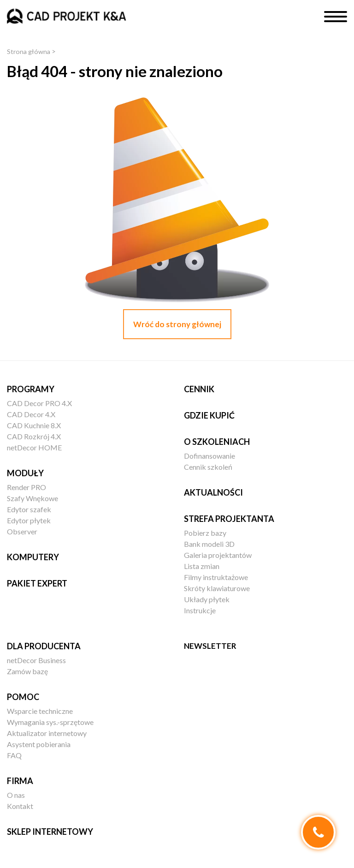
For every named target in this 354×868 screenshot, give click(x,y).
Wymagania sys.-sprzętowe (50, 722)
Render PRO (27, 487)
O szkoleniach (217, 442)
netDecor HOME (34, 447)
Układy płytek (207, 599)
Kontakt (20, 806)
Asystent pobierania (39, 744)
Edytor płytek (29, 520)
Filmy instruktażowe (216, 577)
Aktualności (213, 492)
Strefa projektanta (229, 519)
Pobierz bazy (205, 533)
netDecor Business (36, 660)
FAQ (14, 755)
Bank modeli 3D (209, 544)
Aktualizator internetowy (47, 733)
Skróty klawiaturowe (217, 588)
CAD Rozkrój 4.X (34, 436)
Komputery (33, 557)
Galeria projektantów (218, 555)
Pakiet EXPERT (37, 583)
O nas (16, 795)
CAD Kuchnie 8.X (34, 425)
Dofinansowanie (209, 456)
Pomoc (23, 697)
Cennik (199, 389)
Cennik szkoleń (208, 467)
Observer (22, 531)
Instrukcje (200, 610)
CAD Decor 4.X (31, 414)
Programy (31, 389)
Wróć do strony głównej (177, 324)
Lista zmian (202, 566)
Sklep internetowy (50, 832)
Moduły (25, 473)
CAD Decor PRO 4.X (39, 403)
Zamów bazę (27, 671)
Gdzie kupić (209, 415)
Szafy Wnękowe (32, 498)
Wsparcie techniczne (40, 711)
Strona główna (29, 51)
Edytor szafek (29, 509)
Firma (20, 781)
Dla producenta (44, 646)
